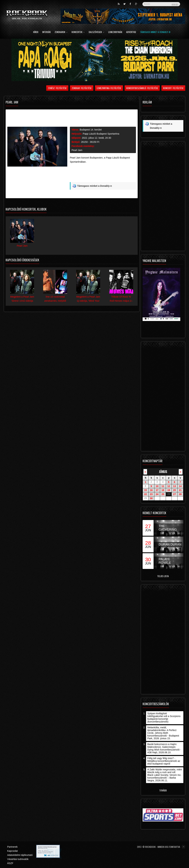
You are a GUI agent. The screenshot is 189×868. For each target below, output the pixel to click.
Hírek (36, 32)
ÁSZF (10, 863)
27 (174, 494)
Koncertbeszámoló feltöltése (142, 88)
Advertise (131, 32)
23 (151, 494)
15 (146, 490)
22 (146, 494)
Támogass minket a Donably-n (155, 32)
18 (163, 490)
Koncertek (78, 32)
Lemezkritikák (115, 32)
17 (157, 490)
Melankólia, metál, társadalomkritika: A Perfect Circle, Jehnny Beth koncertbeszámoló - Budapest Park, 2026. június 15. (163, 733)
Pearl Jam (77, 150)
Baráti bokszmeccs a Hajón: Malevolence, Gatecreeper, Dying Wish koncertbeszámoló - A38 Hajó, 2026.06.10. (164, 748)
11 (163, 486)
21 (180, 490)
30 (151, 498)
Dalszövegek (96, 32)
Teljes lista (163, 576)
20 (174, 490)
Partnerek (12, 847)
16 (151, 490)
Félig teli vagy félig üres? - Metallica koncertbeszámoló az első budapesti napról (164, 761)
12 (169, 486)
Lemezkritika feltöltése (109, 88)
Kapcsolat (12, 851)
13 (174, 486)
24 (157, 494)
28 (180, 494)
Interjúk (46, 32)
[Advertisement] (99, 174)
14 (180, 486)
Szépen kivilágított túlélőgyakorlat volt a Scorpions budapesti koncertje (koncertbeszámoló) (164, 718)
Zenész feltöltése (57, 88)
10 (157, 486)
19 (169, 490)
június (163, 472)
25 (163, 494)
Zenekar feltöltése (82, 88)
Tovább (163, 790)
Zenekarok (61, 32)
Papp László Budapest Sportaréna (101, 134)
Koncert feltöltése (173, 88)
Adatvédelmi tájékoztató (20, 855)
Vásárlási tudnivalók (18, 859)
